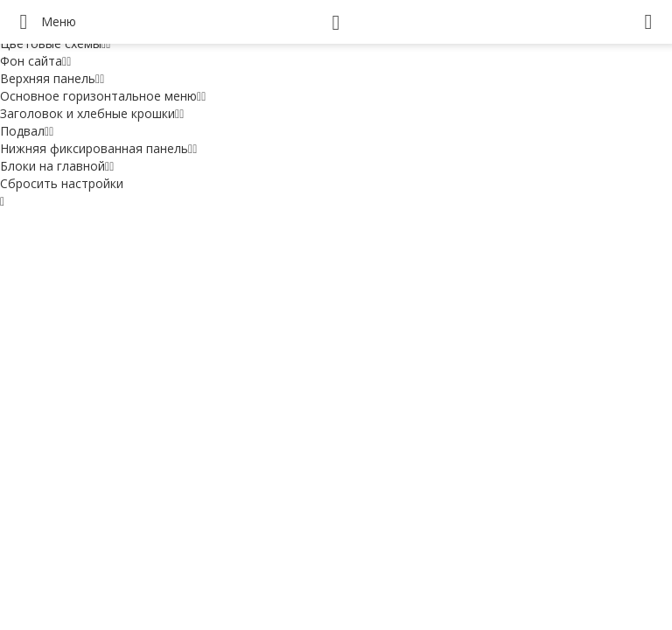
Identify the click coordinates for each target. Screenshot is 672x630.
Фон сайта (35, 61)
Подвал (27, 131)
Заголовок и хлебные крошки (92, 113)
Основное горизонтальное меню (103, 96)
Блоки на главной (57, 166)
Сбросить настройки (62, 183)
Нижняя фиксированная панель (98, 148)
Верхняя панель (52, 78)
